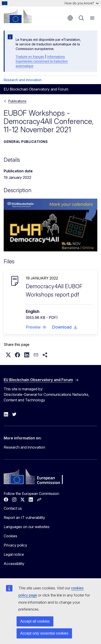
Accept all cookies (35, 621)
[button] (36, 327)
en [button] (70, 18)
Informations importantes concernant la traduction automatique (42, 61)
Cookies (10, 536)
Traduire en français (30, 57)
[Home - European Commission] (18, 16)
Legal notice (14, 554)
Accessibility (14, 564)
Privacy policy (15, 545)
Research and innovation (23, 80)
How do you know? (82, 3)
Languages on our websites (27, 527)
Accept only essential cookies (44, 633)
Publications (17, 101)
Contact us (13, 508)
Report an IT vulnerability (24, 518)
